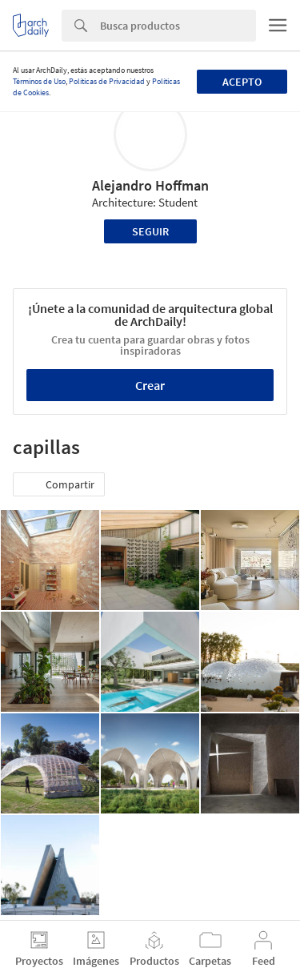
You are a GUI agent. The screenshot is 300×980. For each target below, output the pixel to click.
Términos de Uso (39, 81)
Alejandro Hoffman (150, 185)
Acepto (242, 82)
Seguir (150, 231)
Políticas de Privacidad (107, 81)
